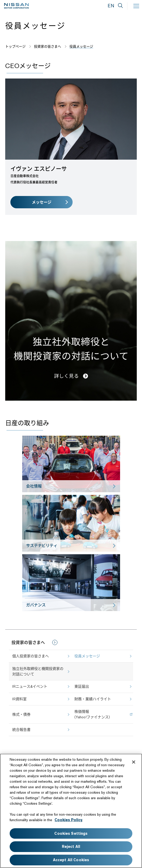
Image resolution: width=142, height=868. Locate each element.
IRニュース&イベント (30, 686)
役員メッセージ (87, 656)
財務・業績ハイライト (93, 699)
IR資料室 (19, 699)
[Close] (134, 762)
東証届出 (82, 686)
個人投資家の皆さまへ (31, 656)
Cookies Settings (71, 833)
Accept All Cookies (71, 860)
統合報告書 (21, 730)
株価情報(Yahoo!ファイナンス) (92, 714)
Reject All (71, 847)
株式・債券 (21, 714)
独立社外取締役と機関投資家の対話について (38, 671)
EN (111, 6)
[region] (71, 811)
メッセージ (42, 202)
